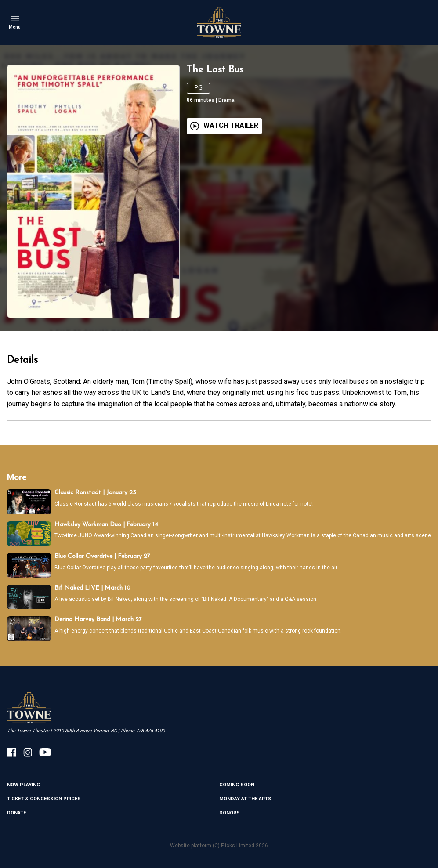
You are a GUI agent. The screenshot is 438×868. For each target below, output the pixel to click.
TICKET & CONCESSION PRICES (44, 799)
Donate (16, 813)
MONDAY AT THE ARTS (245, 799)
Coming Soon (237, 785)
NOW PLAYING (24, 785)
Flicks (228, 846)
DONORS (230, 813)
